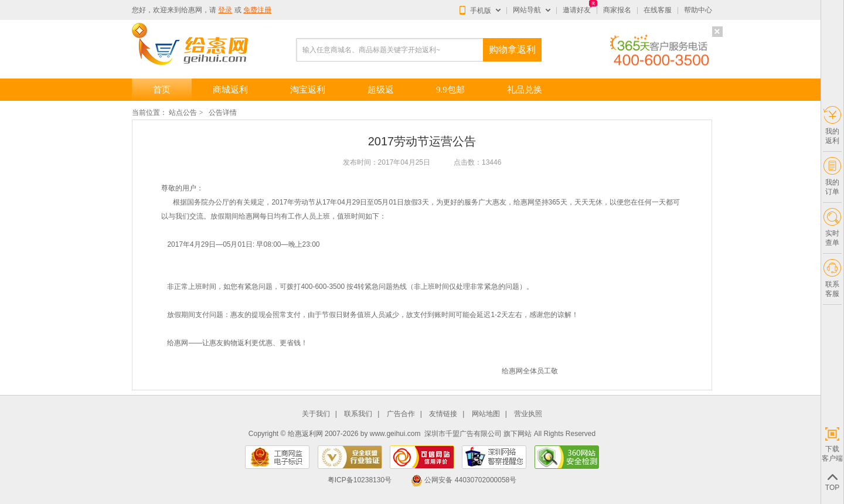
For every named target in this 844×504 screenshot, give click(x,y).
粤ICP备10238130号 (360, 480)
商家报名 (617, 10)
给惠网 (192, 10)
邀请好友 (577, 10)
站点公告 (183, 113)
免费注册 (257, 10)
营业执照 (528, 414)
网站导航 (527, 10)
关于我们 (316, 414)
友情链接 (443, 414)
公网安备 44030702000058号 (464, 480)
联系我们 (358, 414)
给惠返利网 (305, 434)
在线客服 (658, 10)
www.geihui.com (395, 434)
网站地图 (486, 414)
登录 (225, 10)
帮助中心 (698, 10)
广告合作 (401, 414)
